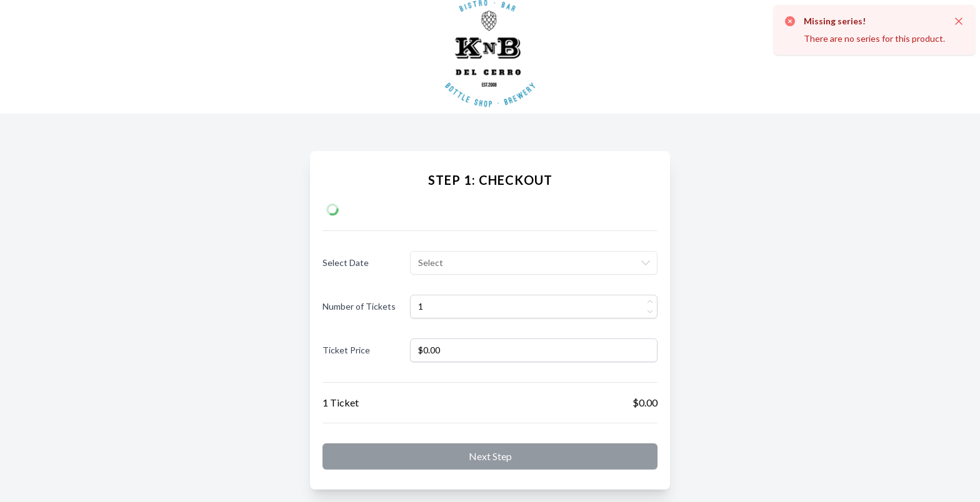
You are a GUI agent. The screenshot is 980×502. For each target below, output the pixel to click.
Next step (490, 456)
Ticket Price (346, 350)
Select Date (346, 263)
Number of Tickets (359, 306)
